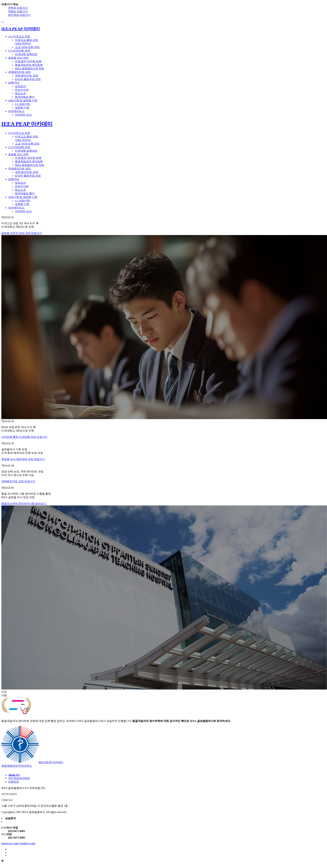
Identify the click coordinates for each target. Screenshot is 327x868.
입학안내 (14, 83)
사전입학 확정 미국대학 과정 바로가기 (24, 437)
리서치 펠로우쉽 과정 (28, 79)
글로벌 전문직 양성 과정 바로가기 (22, 233)
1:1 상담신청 (22, 104)
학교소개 (20, 93)
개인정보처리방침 (19, 778)
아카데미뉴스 (16, 111)
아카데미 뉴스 (23, 115)
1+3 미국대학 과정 (19, 51)
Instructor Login (10, 843)
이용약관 (14, 782)
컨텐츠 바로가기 (18, 8)
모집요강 (20, 86)
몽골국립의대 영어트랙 (29, 65)
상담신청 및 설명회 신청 (23, 100)
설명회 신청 (22, 108)
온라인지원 (22, 90)
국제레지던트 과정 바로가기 (18, 481)
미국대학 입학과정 (26, 54)
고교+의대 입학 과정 (27, 47)
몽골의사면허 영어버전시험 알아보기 (24, 504)
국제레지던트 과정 (19, 72)
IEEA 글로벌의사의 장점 (30, 68)
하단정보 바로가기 (19, 15)
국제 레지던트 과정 (26, 76)
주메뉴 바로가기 (18, 11)
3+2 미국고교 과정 (19, 36)
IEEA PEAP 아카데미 (27, 124)
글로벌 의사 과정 (18, 58)
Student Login (27, 843)
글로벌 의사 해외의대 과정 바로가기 (23, 459)
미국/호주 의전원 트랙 (28, 61)
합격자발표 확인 (25, 97)
